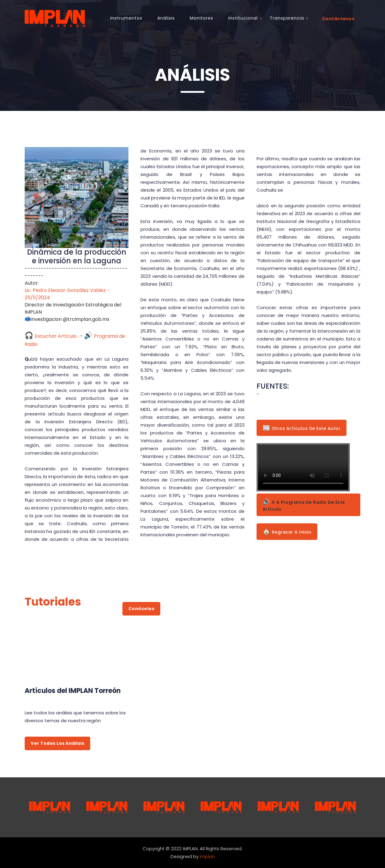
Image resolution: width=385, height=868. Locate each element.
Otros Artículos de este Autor (302, 428)
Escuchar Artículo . (52, 336)
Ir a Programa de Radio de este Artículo (304, 505)
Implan (207, 856)
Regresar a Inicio (287, 531)
